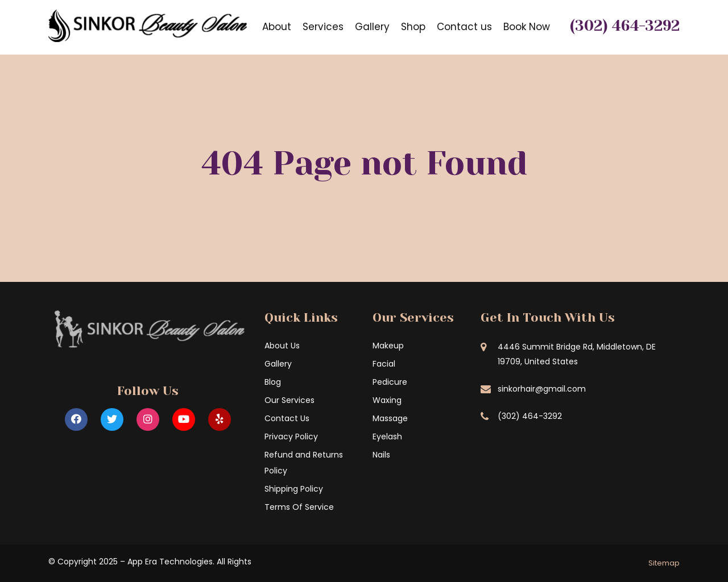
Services (323, 27)
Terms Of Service (299, 507)
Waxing (387, 400)
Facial (384, 364)
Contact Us (287, 418)
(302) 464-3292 (625, 26)
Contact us (464, 27)
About (277, 27)
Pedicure (390, 382)
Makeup (388, 346)
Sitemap (664, 563)
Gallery (372, 27)
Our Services (289, 400)
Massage (390, 418)
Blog (273, 382)
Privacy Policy (291, 436)
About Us (282, 346)
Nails (381, 455)
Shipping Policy (294, 489)
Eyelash (387, 436)
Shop (413, 27)
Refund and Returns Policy (304, 463)
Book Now (527, 27)
